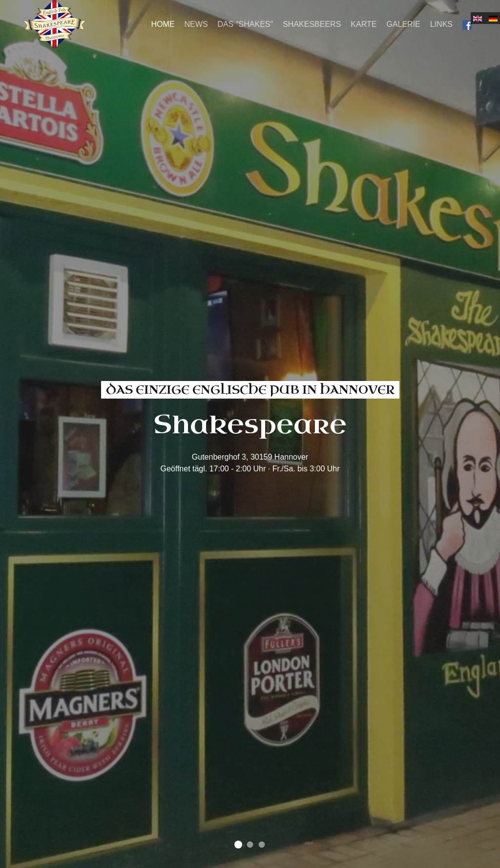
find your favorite (262, 845)
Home (163, 24)
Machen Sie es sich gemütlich (250, 845)
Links (441, 24)
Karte (364, 24)
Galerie (403, 24)
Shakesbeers (312, 24)
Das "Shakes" (246, 24)
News (196, 24)
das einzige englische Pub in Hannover (238, 845)
